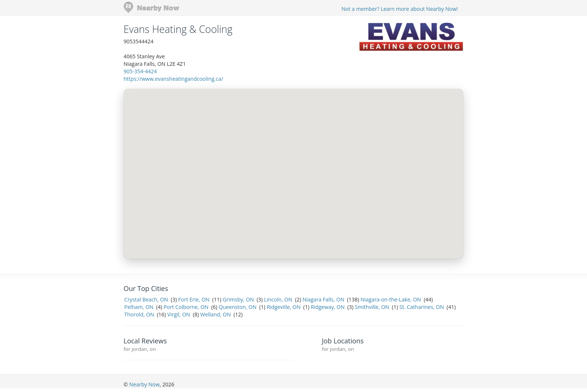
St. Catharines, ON (422, 307)
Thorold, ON (139, 314)
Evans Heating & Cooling (178, 29)
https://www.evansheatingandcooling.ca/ (173, 79)
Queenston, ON (238, 307)
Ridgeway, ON (328, 307)
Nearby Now (144, 384)
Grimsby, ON (238, 299)
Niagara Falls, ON (323, 299)
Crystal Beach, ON (146, 299)
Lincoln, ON (278, 299)
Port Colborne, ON (186, 307)
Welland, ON (215, 314)
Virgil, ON (179, 314)
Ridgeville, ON (283, 307)
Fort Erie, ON (194, 299)
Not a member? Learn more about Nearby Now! (400, 9)
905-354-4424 (140, 71)
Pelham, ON (139, 307)
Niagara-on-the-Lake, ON (391, 299)
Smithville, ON (372, 307)
